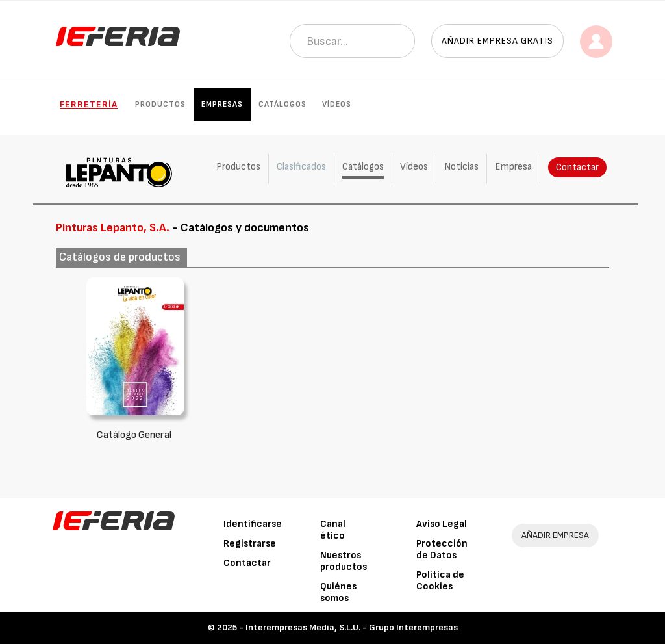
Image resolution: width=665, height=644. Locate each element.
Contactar (577, 167)
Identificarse (253, 524)
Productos (160, 104)
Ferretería (89, 104)
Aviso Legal (442, 524)
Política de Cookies (440, 581)
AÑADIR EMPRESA (555, 535)
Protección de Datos (442, 549)
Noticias (461, 167)
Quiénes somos (338, 592)
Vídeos (337, 104)
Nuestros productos (344, 561)
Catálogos (282, 104)
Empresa (513, 167)
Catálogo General (134, 435)
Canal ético (333, 530)
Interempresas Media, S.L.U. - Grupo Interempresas (352, 627)
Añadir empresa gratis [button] (497, 41)
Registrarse (250, 544)
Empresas (222, 104)
